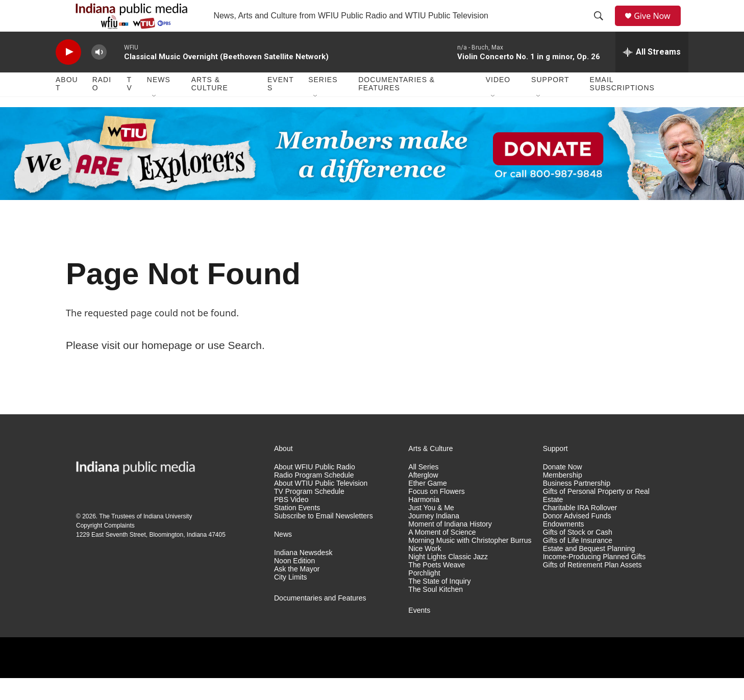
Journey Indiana (434, 538)
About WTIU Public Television (321, 505)
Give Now (658, 27)
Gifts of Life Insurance (578, 562)
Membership (563, 498)
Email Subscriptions (622, 106)
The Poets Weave (437, 587)
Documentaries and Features (320, 620)
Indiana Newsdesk (303, 575)
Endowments (564, 546)
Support (550, 102)
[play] (68, 74)
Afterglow (423, 498)
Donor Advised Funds (577, 538)
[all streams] (652, 74)
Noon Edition (294, 583)
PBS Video (291, 522)
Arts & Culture (210, 106)
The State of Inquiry (439, 603)
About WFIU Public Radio (315, 490)
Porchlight (424, 595)
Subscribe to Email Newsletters (324, 538)
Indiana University (168, 538)
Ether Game (427, 505)
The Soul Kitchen (436, 611)
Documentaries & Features (396, 106)
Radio (102, 106)
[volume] (99, 74)
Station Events (297, 530)
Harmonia (424, 522)
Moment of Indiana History (450, 546)
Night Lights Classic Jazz (448, 579)
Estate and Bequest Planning (589, 571)
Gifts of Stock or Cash (578, 554)
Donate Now (563, 490)
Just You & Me (431, 530)
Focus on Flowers (436, 514)
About (67, 106)
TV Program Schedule (309, 514)
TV (130, 106)
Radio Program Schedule (314, 498)
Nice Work (425, 571)
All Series (423, 490)
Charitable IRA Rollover (580, 530)
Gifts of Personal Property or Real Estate (596, 518)
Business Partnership (577, 505)
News (159, 102)
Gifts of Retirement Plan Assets (592, 587)
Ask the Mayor (297, 591)
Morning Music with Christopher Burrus (470, 562)
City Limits (291, 599)
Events (281, 106)
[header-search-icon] (602, 27)
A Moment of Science (442, 554)
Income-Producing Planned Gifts (594, 579)
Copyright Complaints (105, 547)
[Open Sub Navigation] (155, 118)
